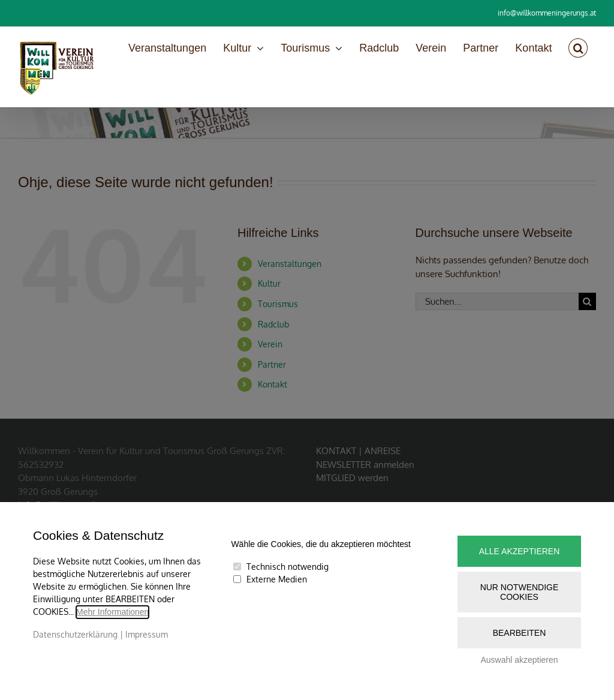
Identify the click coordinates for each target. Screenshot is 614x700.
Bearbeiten (520, 633)
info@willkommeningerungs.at (547, 13)
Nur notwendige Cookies (520, 592)
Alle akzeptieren (520, 551)
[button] (578, 48)
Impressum (147, 634)
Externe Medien (277, 579)
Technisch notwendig (288, 567)
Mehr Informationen (112, 612)
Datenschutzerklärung (75, 634)
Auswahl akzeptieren (519, 660)
